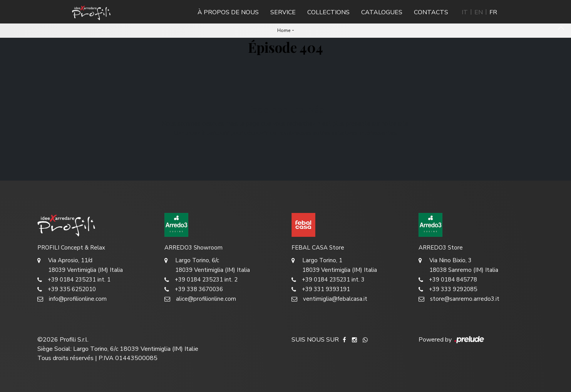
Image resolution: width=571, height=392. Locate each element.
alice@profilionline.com (200, 299)
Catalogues (382, 12)
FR (493, 12)
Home (284, 30)
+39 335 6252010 (67, 289)
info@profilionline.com (72, 299)
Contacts (431, 12)
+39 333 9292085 (448, 289)
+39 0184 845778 (448, 280)
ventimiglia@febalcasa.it (329, 299)
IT (465, 12)
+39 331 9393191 (321, 289)
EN (479, 12)
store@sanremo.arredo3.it (459, 299)
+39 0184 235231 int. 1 (74, 280)
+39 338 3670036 (194, 289)
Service (283, 12)
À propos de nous (228, 12)
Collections (328, 12)
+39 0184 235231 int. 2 (201, 280)
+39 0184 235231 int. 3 (328, 280)
